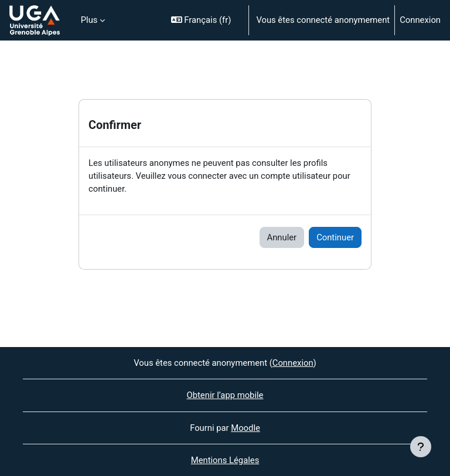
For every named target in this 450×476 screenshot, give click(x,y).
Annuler (282, 237)
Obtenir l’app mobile (225, 395)
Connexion (420, 20)
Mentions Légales (225, 460)
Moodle (246, 428)
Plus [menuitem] (89, 20)
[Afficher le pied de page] (421, 447)
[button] (205, 20)
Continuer (335, 237)
